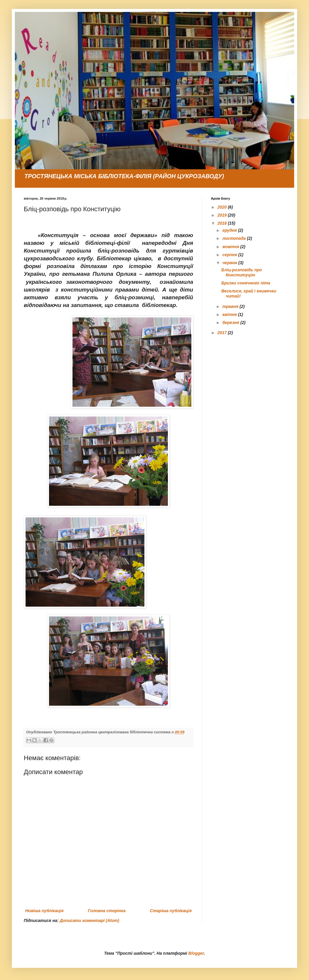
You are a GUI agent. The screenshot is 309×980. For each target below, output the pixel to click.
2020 (223, 207)
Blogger (196, 953)
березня (231, 323)
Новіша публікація (44, 911)
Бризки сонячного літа (246, 283)
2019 (223, 215)
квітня (230, 314)
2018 (223, 223)
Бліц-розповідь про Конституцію (242, 272)
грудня (230, 230)
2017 (223, 333)
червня (230, 263)
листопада (235, 238)
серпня (230, 255)
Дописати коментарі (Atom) (89, 920)
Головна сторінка (107, 911)
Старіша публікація (171, 911)
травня (231, 306)
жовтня (231, 247)
